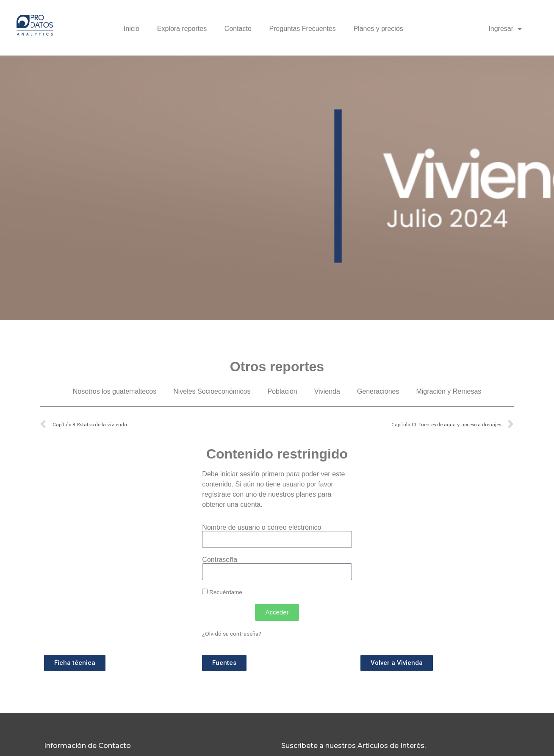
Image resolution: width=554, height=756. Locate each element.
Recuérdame (222, 592)
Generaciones (378, 391)
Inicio (132, 29)
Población (282, 391)
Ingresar (505, 29)
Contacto (238, 29)
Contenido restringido (277, 454)
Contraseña (220, 560)
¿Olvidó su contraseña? (232, 634)
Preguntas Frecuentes (302, 29)
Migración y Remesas (449, 391)
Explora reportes (182, 29)
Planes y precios (378, 29)
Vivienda (327, 391)
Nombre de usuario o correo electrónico (262, 528)
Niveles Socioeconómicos (212, 391)
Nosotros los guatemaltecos (115, 391)
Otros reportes (277, 367)
